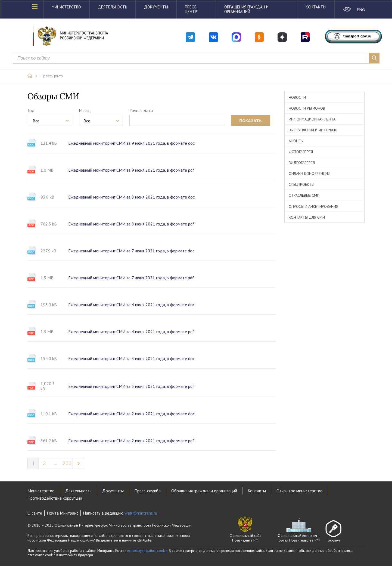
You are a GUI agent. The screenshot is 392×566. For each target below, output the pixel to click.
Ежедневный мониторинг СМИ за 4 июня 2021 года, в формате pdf (131, 332)
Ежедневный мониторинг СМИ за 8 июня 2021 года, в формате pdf (131, 224)
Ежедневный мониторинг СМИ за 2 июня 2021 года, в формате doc (131, 414)
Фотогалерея (301, 152)
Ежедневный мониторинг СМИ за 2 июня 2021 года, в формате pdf (131, 441)
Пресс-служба (147, 491)
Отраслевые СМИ (304, 195)
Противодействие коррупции (55, 498)
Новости (297, 97)
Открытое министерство (300, 491)
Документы (156, 7)
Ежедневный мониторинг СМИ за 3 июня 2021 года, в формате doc (131, 358)
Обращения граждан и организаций (246, 9)
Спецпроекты (301, 184)
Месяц (85, 110)
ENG (361, 10)
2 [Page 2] (44, 463)
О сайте (35, 513)
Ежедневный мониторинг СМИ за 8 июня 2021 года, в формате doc (131, 197)
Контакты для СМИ (307, 217)
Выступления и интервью (313, 130)
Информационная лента (312, 119)
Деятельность (113, 7)
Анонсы (296, 141)
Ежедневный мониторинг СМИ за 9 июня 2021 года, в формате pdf (131, 170)
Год (31, 110)
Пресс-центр (191, 9)
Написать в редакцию (120, 513)
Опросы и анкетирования (313, 206)
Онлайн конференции (309, 174)
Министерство (66, 7)
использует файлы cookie (147, 551)
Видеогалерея (302, 163)
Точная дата (141, 110)
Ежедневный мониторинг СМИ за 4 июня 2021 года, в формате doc (131, 305)
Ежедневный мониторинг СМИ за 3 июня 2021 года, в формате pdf (131, 386)
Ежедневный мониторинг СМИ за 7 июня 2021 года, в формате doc (131, 251)
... (55, 463)
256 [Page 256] (67, 463)
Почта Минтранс (63, 513)
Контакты (316, 7)
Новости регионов (307, 108)
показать (250, 121)
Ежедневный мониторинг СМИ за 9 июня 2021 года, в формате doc (131, 143)
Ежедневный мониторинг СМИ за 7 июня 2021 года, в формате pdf (131, 278)
